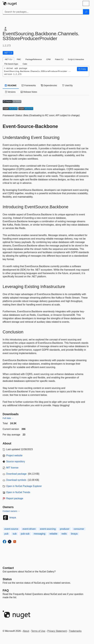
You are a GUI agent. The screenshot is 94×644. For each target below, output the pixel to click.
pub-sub (25, 534)
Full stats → (8, 418)
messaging (39, 534)
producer (65, 529)
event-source (11, 529)
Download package (16, 474)
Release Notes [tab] (29, 92)
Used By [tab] (67, 85)
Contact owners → (11, 511)
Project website (14, 455)
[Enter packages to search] (43, 12)
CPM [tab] (48, 59)
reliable (53, 534)
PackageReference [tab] (34, 59)
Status (7, 579)
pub (7, 534)
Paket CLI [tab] (59, 59)
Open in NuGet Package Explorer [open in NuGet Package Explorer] (24, 486)
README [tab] (11, 85)
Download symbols (16, 480)
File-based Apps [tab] (11, 64)
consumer (79, 529)
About (26, 631)
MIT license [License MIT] (12, 468)
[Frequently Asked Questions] (6, 590)
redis (64, 534)
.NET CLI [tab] (8, 59)
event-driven (29, 529)
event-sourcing (48, 529)
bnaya (13, 517)
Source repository (16, 461)
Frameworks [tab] (29, 85)
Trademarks (75, 631)
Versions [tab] (10, 92)
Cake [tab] (25, 64)
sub (15, 534)
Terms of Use (38, 631)
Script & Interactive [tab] (76, 59)
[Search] (86, 12)
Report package (15, 498)
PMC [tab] (19, 59)
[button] (82, 69)
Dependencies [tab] (49, 85)
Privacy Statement (57, 631)
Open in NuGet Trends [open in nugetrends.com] (18, 492)
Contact (8, 568)
